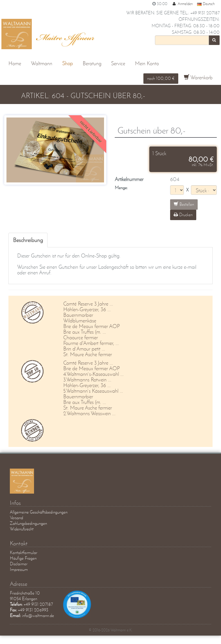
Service (118, 63)
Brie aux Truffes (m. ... (85, 332)
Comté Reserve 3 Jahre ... (88, 304)
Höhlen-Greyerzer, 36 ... (87, 309)
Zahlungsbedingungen (28, 523)
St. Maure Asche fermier (88, 354)
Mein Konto (147, 63)
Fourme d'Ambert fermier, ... (91, 343)
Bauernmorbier (78, 315)
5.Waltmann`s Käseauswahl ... (93, 391)
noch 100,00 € (161, 78)
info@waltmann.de (38, 615)
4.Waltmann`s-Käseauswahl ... (93, 374)
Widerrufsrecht (22, 529)
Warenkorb (198, 77)
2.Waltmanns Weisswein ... (89, 413)
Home (15, 63)
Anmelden (182, 4)
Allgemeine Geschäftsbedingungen (39, 512)
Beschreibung (28, 240)
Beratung (92, 63)
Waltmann (42, 63)
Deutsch (206, 4)
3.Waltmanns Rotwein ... (87, 380)
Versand (16, 518)
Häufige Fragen (23, 558)
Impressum (19, 569)
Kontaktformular (23, 553)
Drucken (183, 215)
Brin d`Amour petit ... (84, 349)
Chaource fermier (81, 337)
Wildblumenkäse (80, 321)
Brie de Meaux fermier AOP (92, 326)
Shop (67, 63)
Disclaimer (19, 564)
